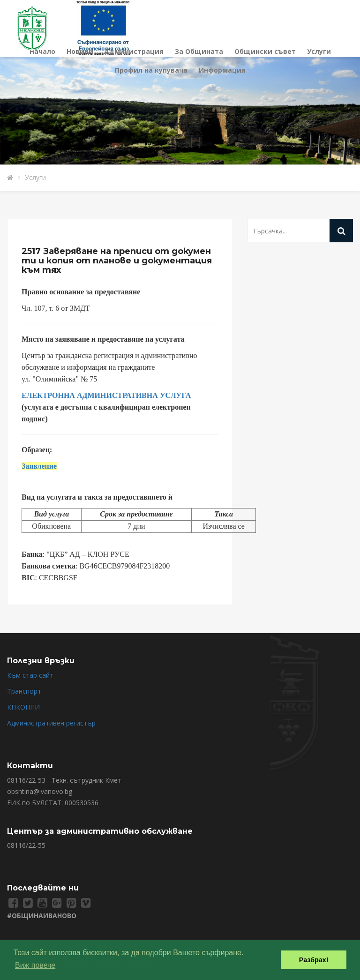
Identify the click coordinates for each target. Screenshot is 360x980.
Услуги (319, 51)
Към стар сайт (30, 675)
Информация (222, 70)
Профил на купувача (151, 70)
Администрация (134, 51)
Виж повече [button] (35, 965)
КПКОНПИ (23, 707)
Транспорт (24, 691)
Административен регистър (51, 723)
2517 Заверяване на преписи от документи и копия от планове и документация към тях (117, 261)
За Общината (199, 51)
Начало (42, 51)
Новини (80, 51)
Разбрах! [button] (314, 960)
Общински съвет (265, 51)
